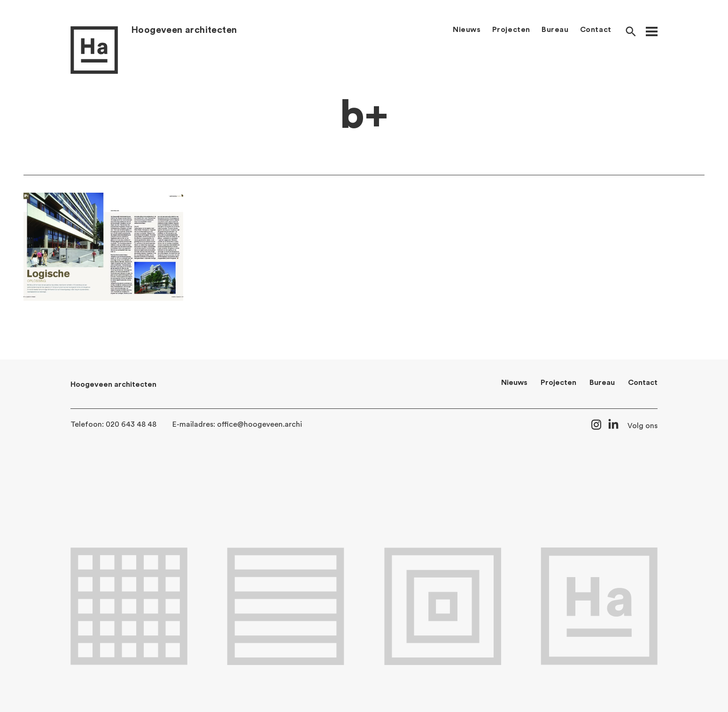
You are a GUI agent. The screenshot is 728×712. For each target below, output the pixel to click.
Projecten (511, 30)
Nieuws (467, 30)
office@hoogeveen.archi (259, 424)
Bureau (555, 30)
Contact (596, 30)
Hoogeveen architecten (184, 30)
